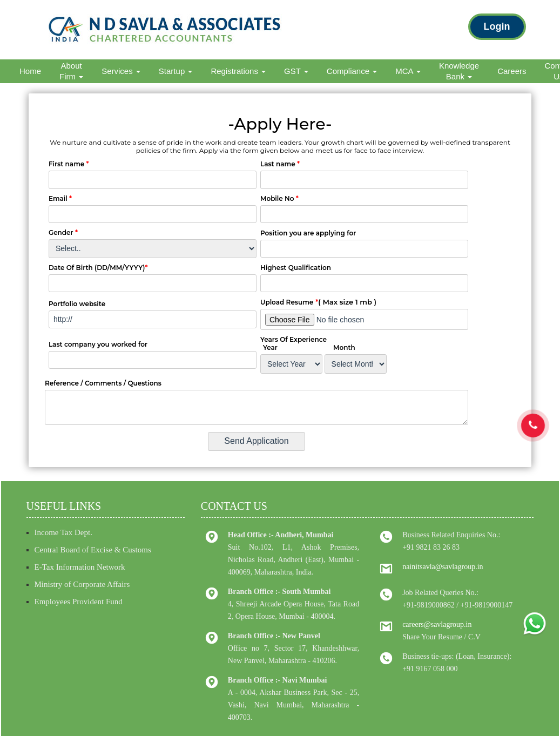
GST (296, 71)
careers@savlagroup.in (437, 624)
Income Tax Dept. (63, 532)
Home (30, 71)
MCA (408, 71)
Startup (176, 71)
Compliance (352, 71)
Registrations (238, 71)
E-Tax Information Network (80, 567)
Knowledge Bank (459, 71)
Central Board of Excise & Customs (93, 550)
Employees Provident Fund (79, 602)
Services (121, 71)
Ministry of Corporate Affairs (82, 584)
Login (497, 26)
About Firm (71, 71)
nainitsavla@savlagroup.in (443, 567)
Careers (512, 71)
